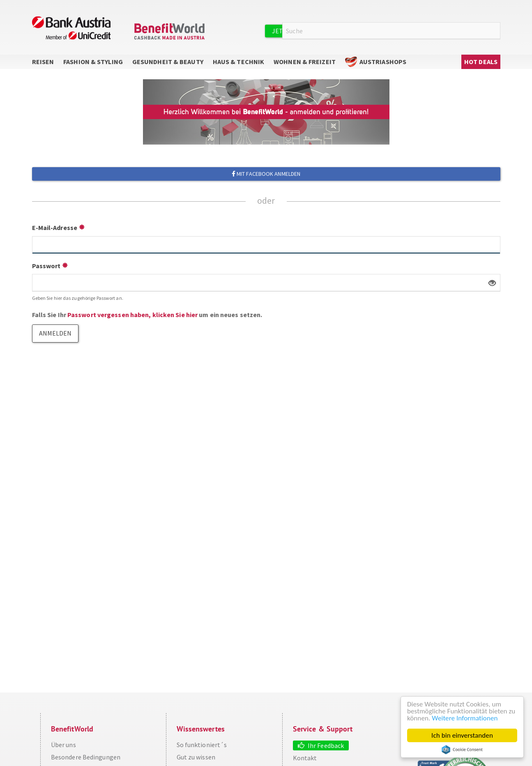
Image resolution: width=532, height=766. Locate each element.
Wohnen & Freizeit (305, 62)
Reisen (43, 62)
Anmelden (406, 30)
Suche (495, 31)
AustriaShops (383, 62)
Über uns (63, 745)
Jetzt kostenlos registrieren (322, 31)
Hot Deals (481, 62)
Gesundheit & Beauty (168, 62)
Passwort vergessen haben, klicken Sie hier (132, 315)
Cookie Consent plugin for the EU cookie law (462, 750)
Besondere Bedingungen (86, 757)
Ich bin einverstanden (462, 735)
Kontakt (305, 758)
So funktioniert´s (202, 745)
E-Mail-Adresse (55, 228)
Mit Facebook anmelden (266, 174)
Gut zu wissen (196, 757)
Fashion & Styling (93, 62)
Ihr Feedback (326, 745)
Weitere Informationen (465, 718)
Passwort (46, 266)
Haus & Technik (238, 62)
